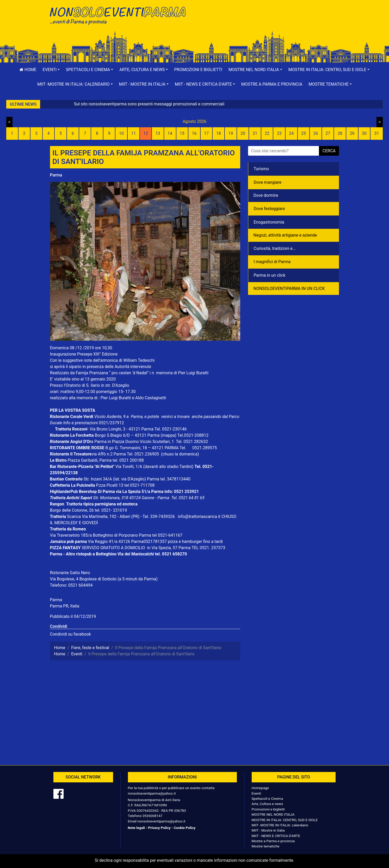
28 (340, 133)
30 (364, 133)
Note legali (137, 828)
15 (182, 133)
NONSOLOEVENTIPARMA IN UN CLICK (289, 289)
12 (146, 133)
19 (231, 133)
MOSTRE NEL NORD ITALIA (273, 814)
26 (316, 133)
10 (121, 133)
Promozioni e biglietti (198, 70)
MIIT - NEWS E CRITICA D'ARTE (276, 836)
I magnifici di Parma (272, 262)
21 (255, 133)
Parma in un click (270, 275)
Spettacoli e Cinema (267, 799)
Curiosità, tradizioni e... (275, 248)
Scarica (74, 517)
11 (133, 133)
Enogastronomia (269, 222)
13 (158, 133)
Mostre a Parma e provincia (272, 84)
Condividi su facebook (70, 634)
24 (291, 133)
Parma (56, 175)
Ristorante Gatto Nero (70, 573)
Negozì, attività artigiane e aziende (285, 235)
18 (219, 133)
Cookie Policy (185, 828)
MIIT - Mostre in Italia (268, 830)
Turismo (261, 169)
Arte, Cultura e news (267, 804)
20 (243, 133)
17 (206, 133)
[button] (51, 70)
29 (352, 133)
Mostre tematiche (266, 846)
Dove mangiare (268, 182)
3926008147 (152, 816)
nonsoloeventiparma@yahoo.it (152, 793)
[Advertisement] (269, 21)
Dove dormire (266, 195)
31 (377, 133)
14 (170, 133)
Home (28, 70)
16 (194, 133)
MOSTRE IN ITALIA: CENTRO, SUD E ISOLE (285, 820)
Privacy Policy (159, 828)
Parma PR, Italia (65, 606)
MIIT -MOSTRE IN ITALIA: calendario (280, 825)
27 (328, 133)
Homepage (260, 788)
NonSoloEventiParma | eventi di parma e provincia (120, 15)
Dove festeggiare (269, 209)
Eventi (257, 793)
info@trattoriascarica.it (199, 517)
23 (279, 133)
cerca (329, 151)
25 (304, 133)
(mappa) (169, 435)
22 (267, 133)
